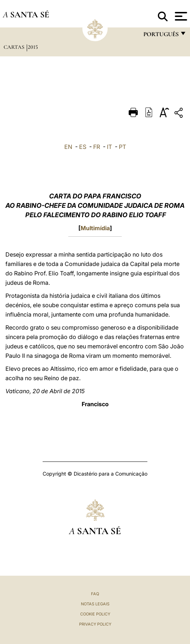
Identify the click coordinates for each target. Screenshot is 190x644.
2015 (33, 47)
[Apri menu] (180, 16)
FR (97, 147)
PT (122, 147)
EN (68, 147)
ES (83, 147)
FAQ (95, 594)
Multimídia (95, 228)
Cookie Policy (95, 614)
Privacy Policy (95, 624)
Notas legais (95, 604)
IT (109, 147)
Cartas (15, 47)
